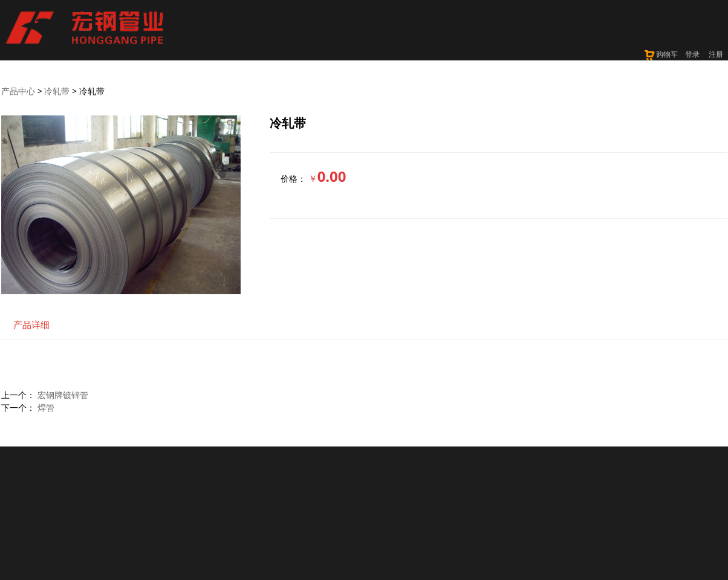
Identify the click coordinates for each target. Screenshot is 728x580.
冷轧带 (57, 91)
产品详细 (31, 325)
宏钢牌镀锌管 (63, 395)
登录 (692, 54)
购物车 (661, 54)
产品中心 (18, 91)
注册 (716, 54)
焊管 (46, 408)
